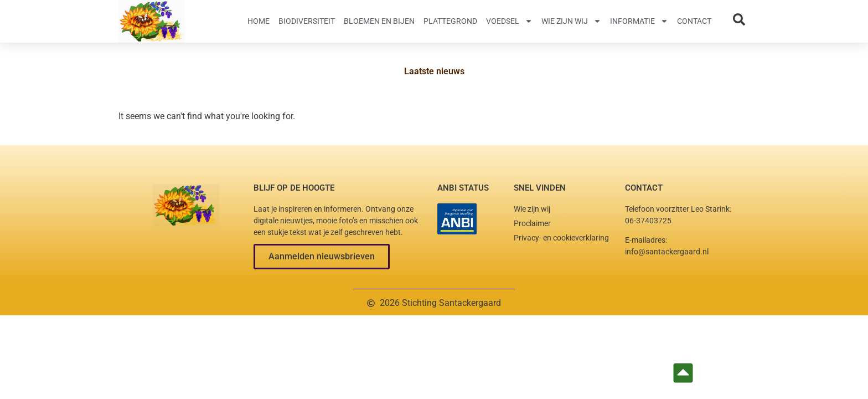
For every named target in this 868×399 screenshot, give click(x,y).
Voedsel (509, 21)
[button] (322, 257)
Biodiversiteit (307, 21)
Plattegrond (450, 21)
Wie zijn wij (571, 21)
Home (259, 21)
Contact (694, 21)
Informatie (639, 21)
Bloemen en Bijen (379, 21)
